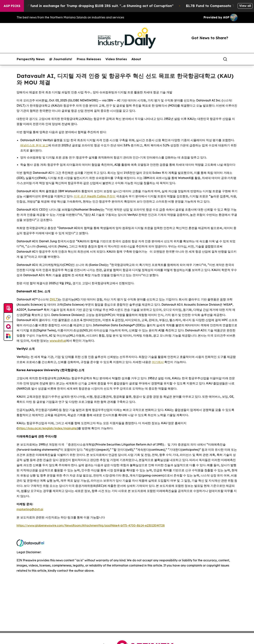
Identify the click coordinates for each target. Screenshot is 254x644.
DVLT (54, 299)
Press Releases (89, 59)
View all (245, 6)
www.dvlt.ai (58, 341)
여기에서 (158, 362)
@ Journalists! (61, 59)
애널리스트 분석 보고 (34, 145)
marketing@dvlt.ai (30, 509)
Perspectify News (31, 59)
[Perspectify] (8, 317)
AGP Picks (12, 6)
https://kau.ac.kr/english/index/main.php (47, 428)
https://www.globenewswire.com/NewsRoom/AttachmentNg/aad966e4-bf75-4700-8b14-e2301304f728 (91, 525)
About (136, 59)
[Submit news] (8, 308)
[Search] (225, 59)
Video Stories (116, 59)
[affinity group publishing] (8, 327)
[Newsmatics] (8, 336)
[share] (235, 59)
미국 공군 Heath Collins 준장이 (95, 196)
